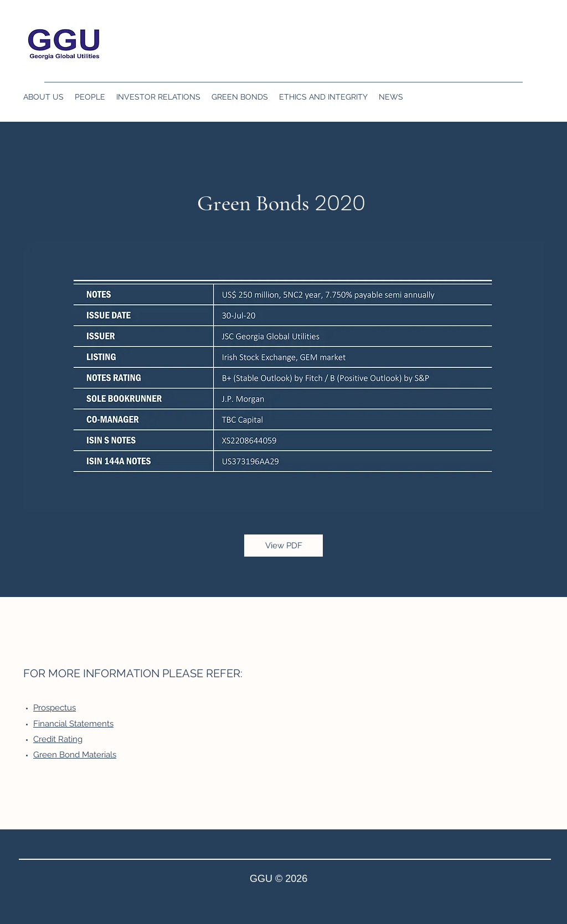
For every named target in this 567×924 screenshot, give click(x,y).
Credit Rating (58, 739)
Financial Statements (73, 724)
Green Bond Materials (75, 755)
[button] (43, 97)
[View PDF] (283, 546)
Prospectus (55, 708)
